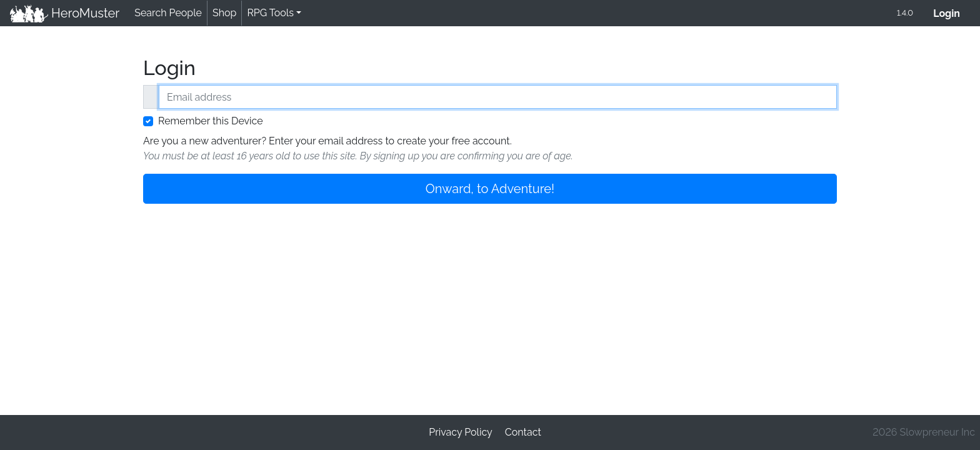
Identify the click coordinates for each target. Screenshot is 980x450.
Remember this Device (211, 121)
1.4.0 (905, 13)
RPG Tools (270, 13)
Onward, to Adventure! (490, 189)
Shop (224, 13)
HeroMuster (65, 13)
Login (952, 12)
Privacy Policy (461, 432)
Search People (168, 13)
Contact (523, 432)
